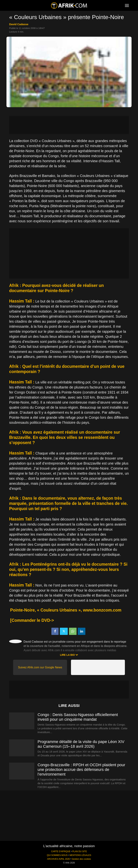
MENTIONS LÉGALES (80, 855)
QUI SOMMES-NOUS (57, 855)
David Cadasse (19, 24)
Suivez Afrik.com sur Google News (40, 667)
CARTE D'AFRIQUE (61, 851)
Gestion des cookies (81, 859)
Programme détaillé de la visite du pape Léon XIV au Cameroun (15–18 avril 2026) (81, 744)
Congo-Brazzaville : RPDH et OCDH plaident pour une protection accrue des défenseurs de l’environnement (81, 770)
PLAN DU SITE (80, 851)
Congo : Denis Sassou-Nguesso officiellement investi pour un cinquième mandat (78, 717)
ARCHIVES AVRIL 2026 (58, 859)
